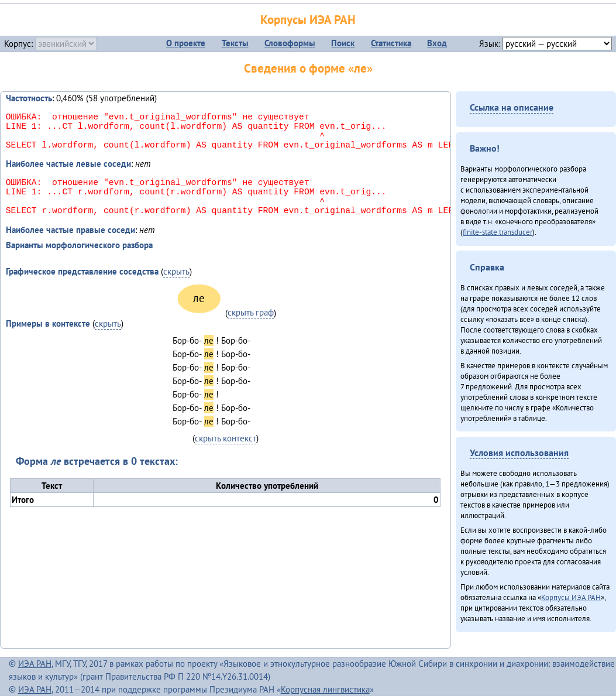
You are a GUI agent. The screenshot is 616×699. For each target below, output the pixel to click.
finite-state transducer (498, 232)
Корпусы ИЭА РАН (308, 20)
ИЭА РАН (35, 664)
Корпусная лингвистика (325, 689)
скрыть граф (251, 331)
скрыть (176, 290)
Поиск (343, 43)
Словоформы (290, 43)
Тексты (235, 43)
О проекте (186, 43)
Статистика (391, 43)
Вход (437, 43)
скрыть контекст (226, 457)
